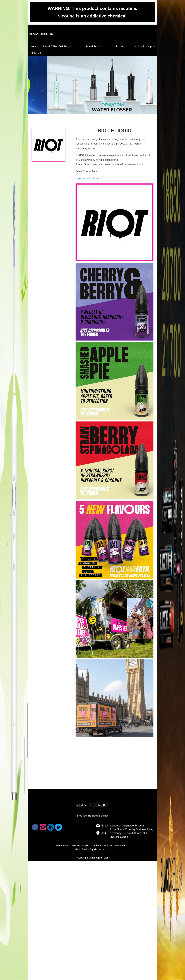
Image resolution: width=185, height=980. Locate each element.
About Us (36, 53)
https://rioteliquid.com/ (88, 253)
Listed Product (117, 47)
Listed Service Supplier (144, 47)
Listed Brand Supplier (91, 47)
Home (34, 47)
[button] (14, 977)
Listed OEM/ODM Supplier (58, 47)
